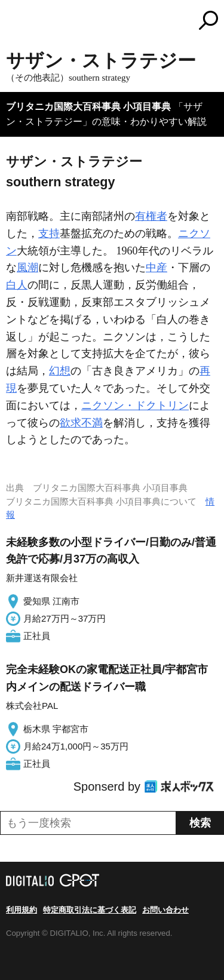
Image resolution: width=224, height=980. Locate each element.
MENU (15, 22)
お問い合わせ (165, 910)
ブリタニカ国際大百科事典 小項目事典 (88, 107)
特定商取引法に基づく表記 (90, 910)
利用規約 (22, 910)
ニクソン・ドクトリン (135, 405)
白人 (17, 285)
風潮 (27, 268)
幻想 (60, 371)
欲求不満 (81, 423)
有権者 (151, 216)
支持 (49, 234)
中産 (157, 268)
